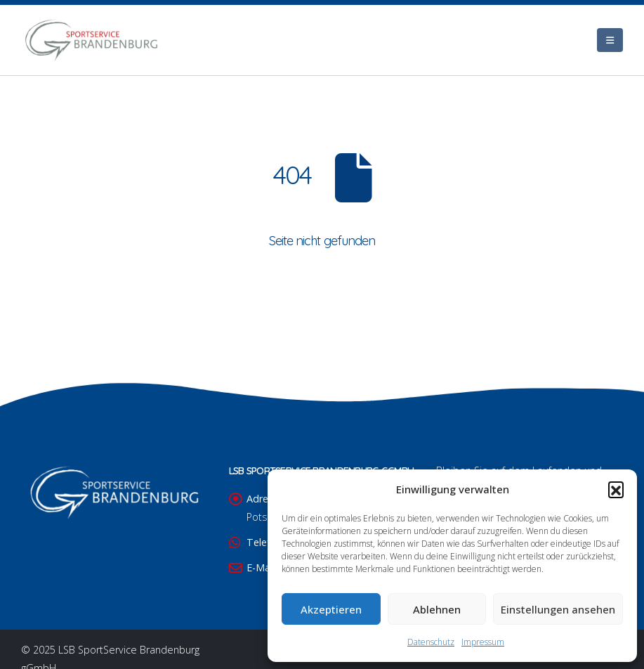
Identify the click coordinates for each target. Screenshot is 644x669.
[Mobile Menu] (610, 40)
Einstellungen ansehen (558, 609)
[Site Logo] (91, 40)
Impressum (483, 642)
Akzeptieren (331, 609)
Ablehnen (437, 609)
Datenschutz (431, 642)
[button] (616, 489)
